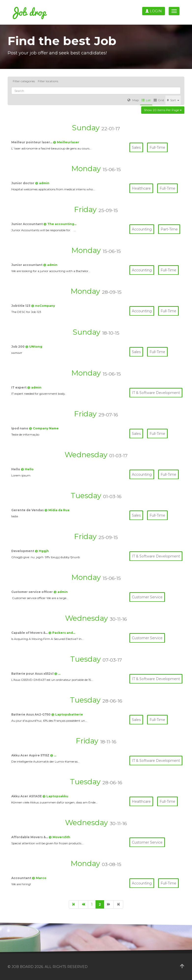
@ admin (42, 183)
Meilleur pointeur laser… (32, 142)
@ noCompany (43, 306)
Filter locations (48, 81)
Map (133, 100)
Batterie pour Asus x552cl (33, 674)
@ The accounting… (60, 224)
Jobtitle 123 (21, 306)
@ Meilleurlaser (66, 142)
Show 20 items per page (163, 110)
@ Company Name (44, 428)
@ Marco (39, 878)
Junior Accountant (27, 224)
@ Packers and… (62, 633)
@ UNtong (34, 347)
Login (154, 11)
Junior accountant (27, 265)
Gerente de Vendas (28, 510)
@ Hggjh (42, 551)
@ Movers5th (59, 837)
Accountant (22, 878)
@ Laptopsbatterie (67, 714)
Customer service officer (32, 592)
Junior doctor (23, 183)
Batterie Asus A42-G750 (31, 714)
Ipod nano (20, 428)
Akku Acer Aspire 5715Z (31, 755)
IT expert (19, 387)
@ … (57, 674)
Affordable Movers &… (30, 837)
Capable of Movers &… (30, 633)
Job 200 (18, 347)
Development (23, 551)
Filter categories (24, 81)
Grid (159, 100)
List (146, 100)
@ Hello (27, 469)
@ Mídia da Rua (57, 510)
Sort (173, 100)
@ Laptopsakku (55, 796)
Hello (16, 469)
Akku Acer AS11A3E (27, 796)
